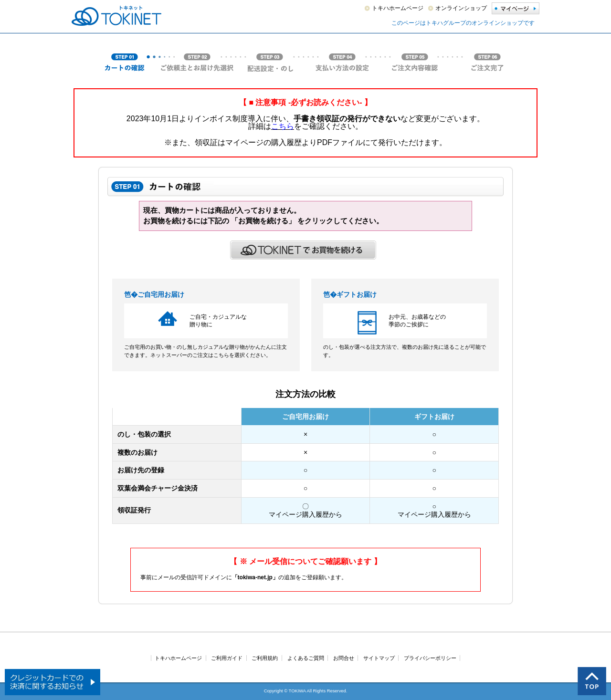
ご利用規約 (265, 658)
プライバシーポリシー (430, 658)
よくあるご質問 (306, 658)
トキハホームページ (398, 8)
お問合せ (344, 658)
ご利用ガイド (227, 658)
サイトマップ (379, 658)
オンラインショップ (461, 8)
